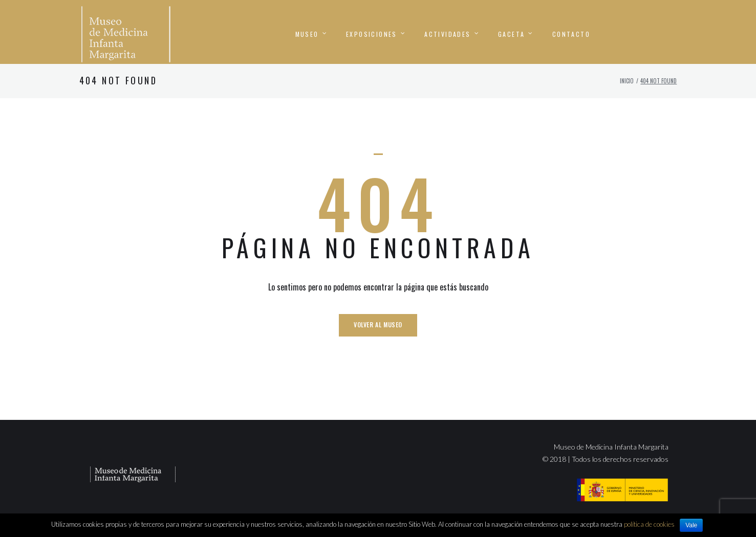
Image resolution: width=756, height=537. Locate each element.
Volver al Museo (378, 339)
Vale (691, 525)
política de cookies (649, 524)
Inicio (627, 95)
